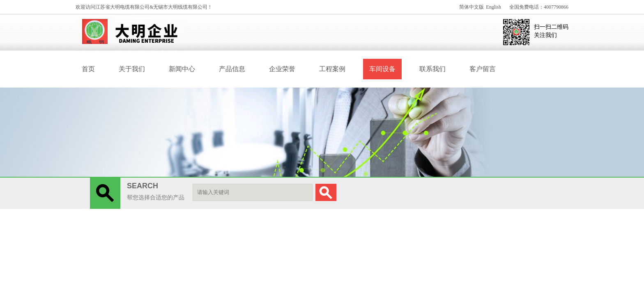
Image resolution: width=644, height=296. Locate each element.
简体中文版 (471, 7)
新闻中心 (182, 69)
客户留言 (483, 69)
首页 (88, 69)
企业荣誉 (282, 69)
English (493, 7)
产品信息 (232, 69)
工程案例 (332, 69)
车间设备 (382, 69)
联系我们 (432, 69)
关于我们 (132, 69)
